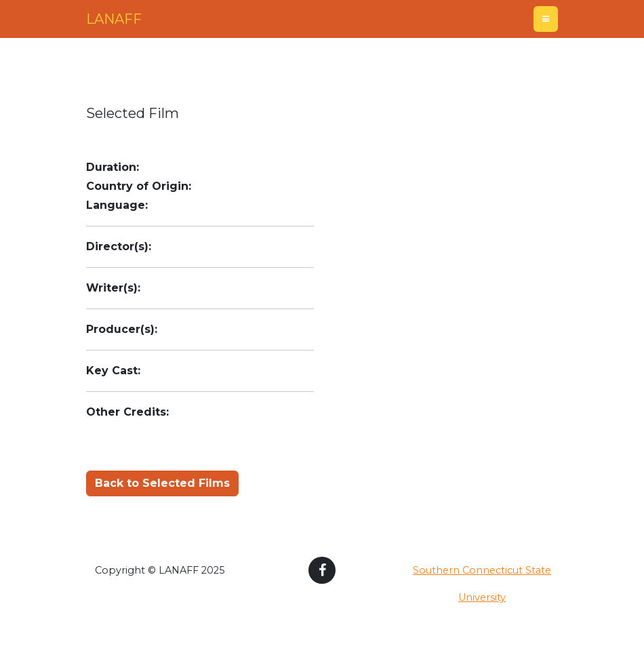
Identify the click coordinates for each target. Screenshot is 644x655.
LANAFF (114, 19)
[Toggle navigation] (546, 19)
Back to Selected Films (162, 483)
